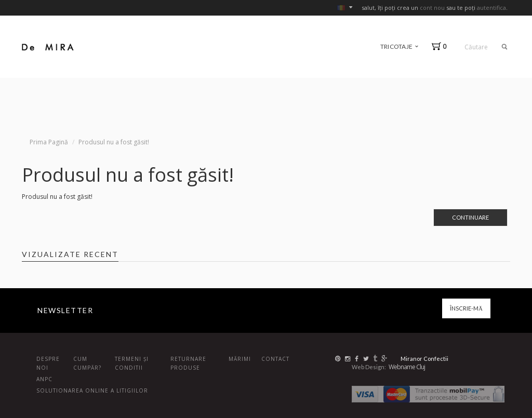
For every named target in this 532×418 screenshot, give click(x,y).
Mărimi (240, 359)
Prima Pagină (49, 142)
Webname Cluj (407, 367)
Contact (275, 359)
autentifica (491, 8)
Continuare (470, 217)
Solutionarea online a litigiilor (92, 390)
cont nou (432, 8)
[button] (441, 46)
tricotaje (399, 46)
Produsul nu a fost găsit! (114, 142)
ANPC (44, 379)
